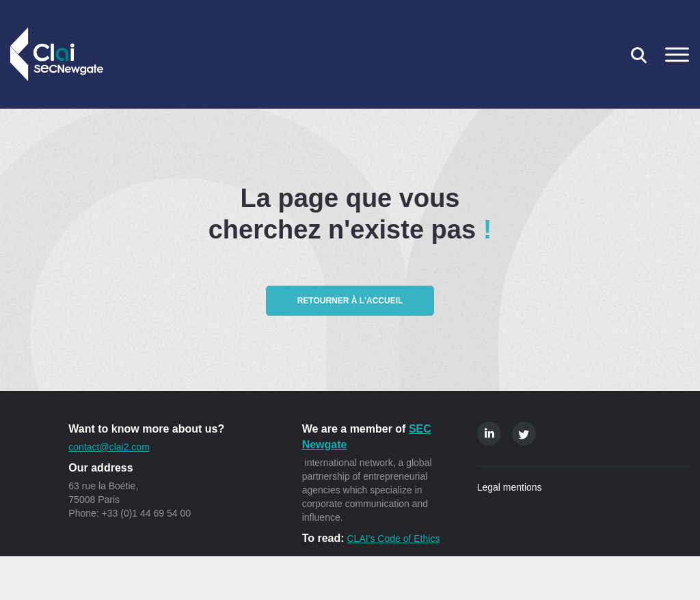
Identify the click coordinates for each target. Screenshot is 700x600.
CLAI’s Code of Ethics (393, 538)
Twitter (524, 434)
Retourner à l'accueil (350, 301)
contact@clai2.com (109, 447)
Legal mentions (510, 487)
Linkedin (489, 434)
